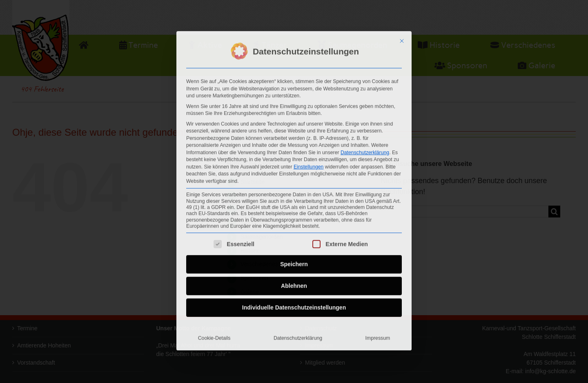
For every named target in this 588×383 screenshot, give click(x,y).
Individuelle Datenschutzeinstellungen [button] (294, 304)
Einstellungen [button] (309, 164)
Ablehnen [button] (294, 282)
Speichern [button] (294, 261)
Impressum (378, 335)
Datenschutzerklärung (365, 149)
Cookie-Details (214, 335)
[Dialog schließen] (402, 38)
